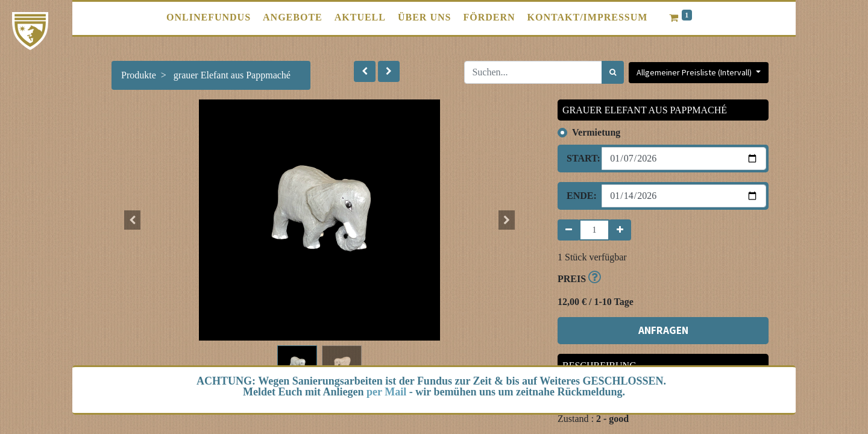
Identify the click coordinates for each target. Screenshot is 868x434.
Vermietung (596, 132)
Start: (580, 158)
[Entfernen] (569, 230)
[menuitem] (209, 17)
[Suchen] (613, 72)
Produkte (139, 75)
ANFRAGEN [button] (663, 330)
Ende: (580, 196)
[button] (365, 71)
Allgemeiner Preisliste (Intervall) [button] (695, 72)
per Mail (386, 392)
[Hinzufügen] (620, 230)
